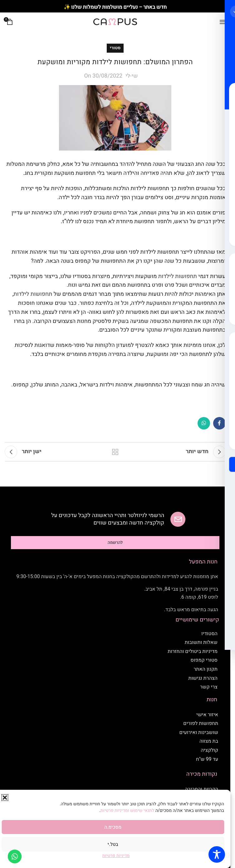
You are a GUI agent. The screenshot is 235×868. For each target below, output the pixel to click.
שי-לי (132, 76)
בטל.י (113, 844)
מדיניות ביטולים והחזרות (193, 651)
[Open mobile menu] (223, 22)
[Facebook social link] (219, 423)
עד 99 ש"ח (207, 759)
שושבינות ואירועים (199, 732)
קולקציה (209, 750)
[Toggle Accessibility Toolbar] (217, 854)
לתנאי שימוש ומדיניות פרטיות (128, 810)
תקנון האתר (206, 669)
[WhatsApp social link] (204, 423)
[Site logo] (115, 22)
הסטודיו (209, 634)
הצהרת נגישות (203, 678)
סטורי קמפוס (204, 660)
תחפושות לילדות (178, 276)
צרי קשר (209, 687)
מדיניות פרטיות (116, 856)
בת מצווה (209, 741)
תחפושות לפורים (201, 723)
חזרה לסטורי (115, 452)
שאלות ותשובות (201, 642)
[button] (5, 798)
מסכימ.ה (113, 827)
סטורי (115, 48)
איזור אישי (207, 715)
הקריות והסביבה (202, 789)
